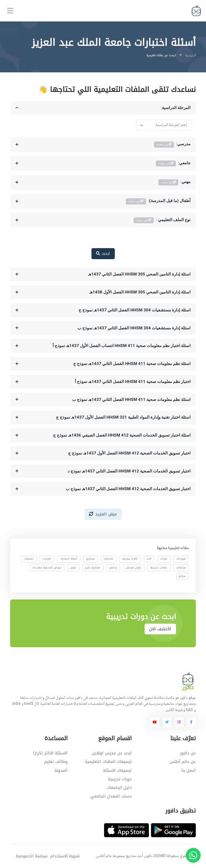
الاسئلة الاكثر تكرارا (50, 753)
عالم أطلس (104, 856)
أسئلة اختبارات (69, 559)
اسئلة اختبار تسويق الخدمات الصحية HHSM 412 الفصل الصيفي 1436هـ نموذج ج (122, 435)
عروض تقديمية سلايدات (47, 568)
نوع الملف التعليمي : (162, 220)
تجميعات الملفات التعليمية (108, 762)
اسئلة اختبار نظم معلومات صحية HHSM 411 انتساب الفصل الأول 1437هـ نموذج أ (122, 346)
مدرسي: (172, 145)
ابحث (103, 254)
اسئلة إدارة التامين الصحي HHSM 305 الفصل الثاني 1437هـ (139, 274)
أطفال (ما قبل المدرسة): (158, 201)
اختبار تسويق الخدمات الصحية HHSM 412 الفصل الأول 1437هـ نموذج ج (129, 453)
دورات (164, 559)
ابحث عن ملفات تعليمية (161, 55)
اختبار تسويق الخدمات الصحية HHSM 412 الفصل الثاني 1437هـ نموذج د (129, 471)
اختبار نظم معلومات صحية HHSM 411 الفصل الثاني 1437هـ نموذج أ (133, 382)
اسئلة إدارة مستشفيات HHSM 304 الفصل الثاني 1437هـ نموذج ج (135, 310)
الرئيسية (190, 55)
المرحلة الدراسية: (176, 108)
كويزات (47, 559)
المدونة (61, 770)
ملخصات (108, 559)
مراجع (183, 576)
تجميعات (29, 559)
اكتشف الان (160, 629)
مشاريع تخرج (93, 568)
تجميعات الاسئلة (117, 770)
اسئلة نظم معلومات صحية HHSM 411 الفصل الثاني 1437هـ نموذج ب (131, 400)
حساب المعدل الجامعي (111, 796)
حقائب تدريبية (159, 568)
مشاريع (91, 559)
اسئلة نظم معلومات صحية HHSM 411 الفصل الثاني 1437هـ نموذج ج (132, 364)
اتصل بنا (189, 770)
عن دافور (188, 753)
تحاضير (113, 568)
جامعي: (173, 164)
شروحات (181, 559)
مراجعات (181, 568)
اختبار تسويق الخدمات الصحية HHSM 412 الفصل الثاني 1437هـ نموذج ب (128, 489)
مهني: (174, 182)
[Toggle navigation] (10, 11)
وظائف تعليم (56, 762)
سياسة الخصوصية (32, 856)
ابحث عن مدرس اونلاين (112, 753)
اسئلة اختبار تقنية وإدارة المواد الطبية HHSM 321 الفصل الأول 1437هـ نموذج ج (123, 417)
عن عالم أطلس (183, 762)
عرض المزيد (103, 514)
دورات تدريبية (120, 779)
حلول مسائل (134, 568)
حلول (73, 568)
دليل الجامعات (119, 788)
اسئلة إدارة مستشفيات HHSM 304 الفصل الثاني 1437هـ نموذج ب (134, 328)
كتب (149, 559)
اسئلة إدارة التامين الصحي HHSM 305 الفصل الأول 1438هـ (140, 292)
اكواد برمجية (130, 559)
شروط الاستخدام (65, 856)
